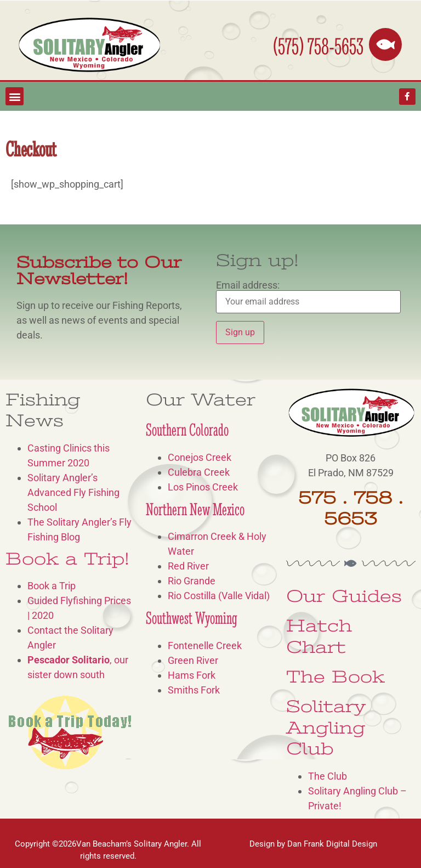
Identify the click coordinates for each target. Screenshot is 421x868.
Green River (193, 660)
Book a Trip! (67, 559)
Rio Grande (192, 581)
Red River (188, 566)
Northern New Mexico (195, 509)
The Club (328, 776)
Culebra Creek (199, 472)
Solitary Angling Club (326, 728)
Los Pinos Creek (203, 487)
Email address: (308, 297)
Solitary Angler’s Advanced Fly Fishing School (73, 492)
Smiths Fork (194, 690)
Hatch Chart (319, 636)
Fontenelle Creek (205, 646)
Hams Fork (192, 675)
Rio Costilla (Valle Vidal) (219, 596)
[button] (15, 96)
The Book (335, 677)
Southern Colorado (187, 430)
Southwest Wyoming (192, 618)
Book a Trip (52, 586)
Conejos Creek (200, 457)
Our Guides (344, 596)
